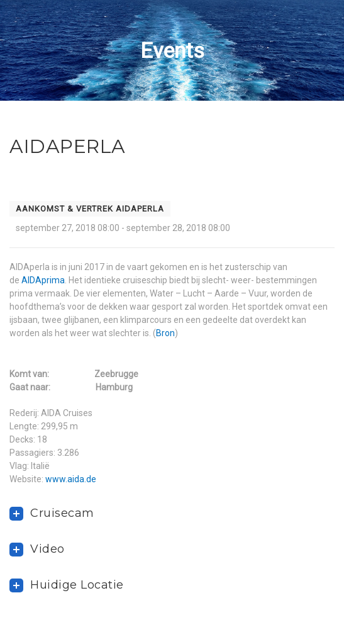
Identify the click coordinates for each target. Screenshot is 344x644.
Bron (165, 333)
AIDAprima (43, 280)
